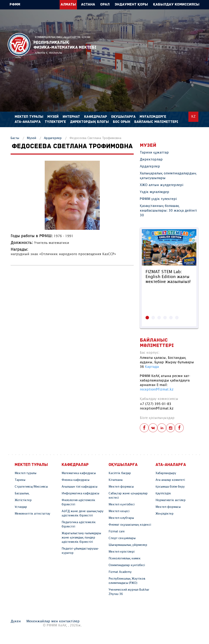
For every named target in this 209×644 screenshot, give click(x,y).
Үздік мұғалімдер (155, 192)
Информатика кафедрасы (80, 494)
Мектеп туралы (26, 473)
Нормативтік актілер (171, 500)
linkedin (162, 428)
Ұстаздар (21, 507)
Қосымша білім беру (170, 487)
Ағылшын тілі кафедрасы (79, 487)
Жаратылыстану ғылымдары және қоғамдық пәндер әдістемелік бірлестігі (81, 538)
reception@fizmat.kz (157, 390)
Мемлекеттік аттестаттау (32, 514)
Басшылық (22, 494)
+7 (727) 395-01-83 (156, 404)
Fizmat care (117, 532)
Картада (152, 367)
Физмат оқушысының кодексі (130, 525)
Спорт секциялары (122, 538)
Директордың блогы (89, 122)
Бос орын (122, 122)
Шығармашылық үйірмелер (128, 545)
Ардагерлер (53, 138)
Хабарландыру (166, 473)
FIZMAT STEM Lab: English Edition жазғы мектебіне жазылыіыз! (168, 277)
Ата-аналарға (28, 122)
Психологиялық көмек (125, 559)
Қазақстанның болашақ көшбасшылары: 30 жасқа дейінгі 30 (168, 211)
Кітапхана (116, 480)
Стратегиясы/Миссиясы (31, 487)
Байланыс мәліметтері (156, 122)
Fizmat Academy (120, 572)
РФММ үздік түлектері (158, 199)
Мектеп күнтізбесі (122, 505)
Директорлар (151, 160)
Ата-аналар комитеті (170, 480)
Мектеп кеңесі (119, 511)
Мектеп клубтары (121, 518)
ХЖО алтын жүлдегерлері (162, 185)
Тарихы (20, 480)
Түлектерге (55, 122)
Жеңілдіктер (165, 514)
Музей (32, 138)
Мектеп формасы (121, 487)
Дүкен (16, 621)
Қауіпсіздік (163, 494)
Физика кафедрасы (76, 480)
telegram (179, 428)
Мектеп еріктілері (122, 552)
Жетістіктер (23, 500)
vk (153, 428)
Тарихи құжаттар (154, 153)
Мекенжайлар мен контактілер (53, 621)
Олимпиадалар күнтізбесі (127, 565)
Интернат (71, 117)
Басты (15, 138)
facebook (144, 428)
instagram (171, 428)
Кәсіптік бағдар (120, 473)
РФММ (19, 45)
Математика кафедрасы (79, 473)
